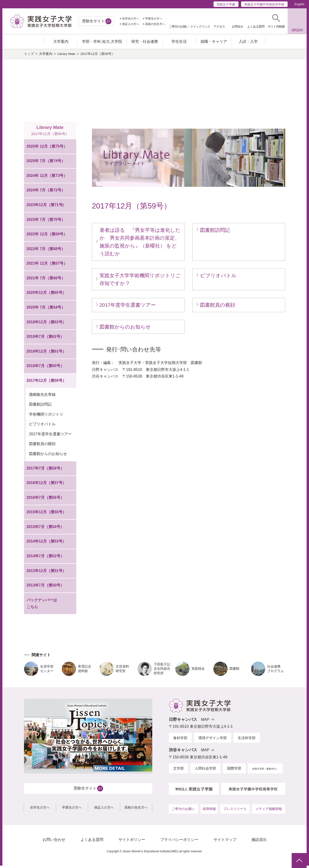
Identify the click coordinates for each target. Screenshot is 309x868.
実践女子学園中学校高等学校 (264, 4)
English (299, 4)
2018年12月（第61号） (46, 354)
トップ (29, 56)
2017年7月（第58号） (45, 470)
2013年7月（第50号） (45, 588)
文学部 (178, 771)
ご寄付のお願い (183, 811)
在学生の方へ (131, 19)
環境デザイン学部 (213, 740)
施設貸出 (259, 842)
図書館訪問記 (40, 407)
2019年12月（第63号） (46, 324)
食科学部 (180, 740)
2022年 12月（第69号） (47, 236)
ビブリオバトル (42, 426)
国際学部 (234, 771)
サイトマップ (225, 842)
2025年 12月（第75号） (47, 148)
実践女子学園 (226, 4)
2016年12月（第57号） (46, 485)
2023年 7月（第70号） (46, 222)
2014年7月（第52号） (45, 558)
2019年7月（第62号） (45, 339)
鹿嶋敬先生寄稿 (42, 397)
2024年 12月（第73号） (47, 178)
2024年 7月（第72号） (46, 192)
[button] (276, 21)
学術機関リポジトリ (46, 417)
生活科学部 (247, 740)
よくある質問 (92, 842)
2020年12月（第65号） (46, 295)
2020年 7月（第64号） (46, 310)
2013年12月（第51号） (46, 573)
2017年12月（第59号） (46, 383)
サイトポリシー (132, 842)
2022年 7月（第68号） (46, 251)
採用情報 (209, 811)
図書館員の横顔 (42, 446)
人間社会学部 (205, 771)
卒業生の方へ (154, 19)
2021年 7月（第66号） (46, 280)
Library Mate (67, 56)
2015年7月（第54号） (45, 529)
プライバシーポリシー (179, 842)
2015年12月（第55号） (46, 514)
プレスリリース (235, 811)
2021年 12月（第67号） (47, 266)
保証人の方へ (131, 24)
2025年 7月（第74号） (46, 163)
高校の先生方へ (155, 24)
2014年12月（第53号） (46, 544)
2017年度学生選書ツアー (50, 436)
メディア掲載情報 (269, 811)
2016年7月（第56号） (45, 500)
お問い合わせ (54, 842)
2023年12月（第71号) (45, 207)
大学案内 (46, 56)
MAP (205, 722)
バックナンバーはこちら (42, 606)
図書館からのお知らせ (48, 456)
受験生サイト (93, 21)
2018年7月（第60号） (45, 368)
